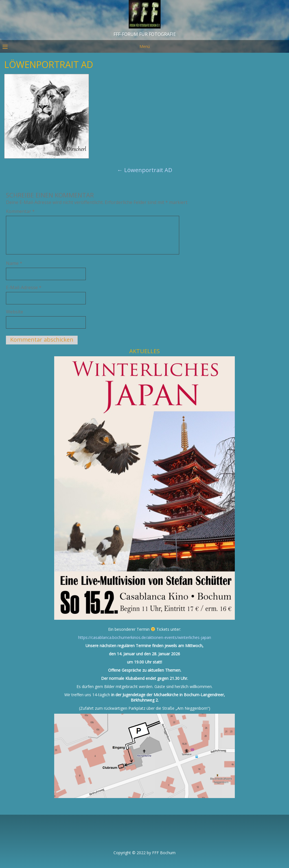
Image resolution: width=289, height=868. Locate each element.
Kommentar (20, 211)
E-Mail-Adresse (24, 287)
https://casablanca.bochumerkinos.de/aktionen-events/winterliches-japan (145, 637)
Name (14, 263)
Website (15, 312)
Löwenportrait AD (145, 170)
